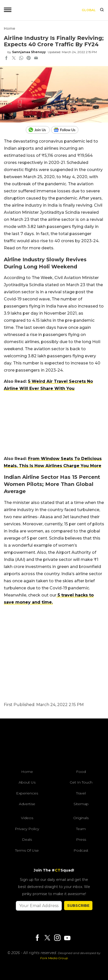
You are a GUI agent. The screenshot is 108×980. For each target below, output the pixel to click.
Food (81, 772)
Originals (81, 818)
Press (81, 839)
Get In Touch (81, 782)
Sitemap (81, 804)
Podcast (81, 850)
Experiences (27, 793)
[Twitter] (47, 938)
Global (89, 10)
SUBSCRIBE (78, 906)
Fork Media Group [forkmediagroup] (54, 958)
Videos (27, 818)
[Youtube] (67, 938)
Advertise (27, 804)
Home (9, 28)
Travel (81, 793)
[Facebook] (37, 938)
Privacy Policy (27, 829)
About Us (27, 782)
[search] (102, 10)
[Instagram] (57, 938)
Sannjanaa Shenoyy (29, 52)
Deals (27, 839)
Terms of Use (27, 850)
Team (81, 829)
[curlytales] (54, 745)
